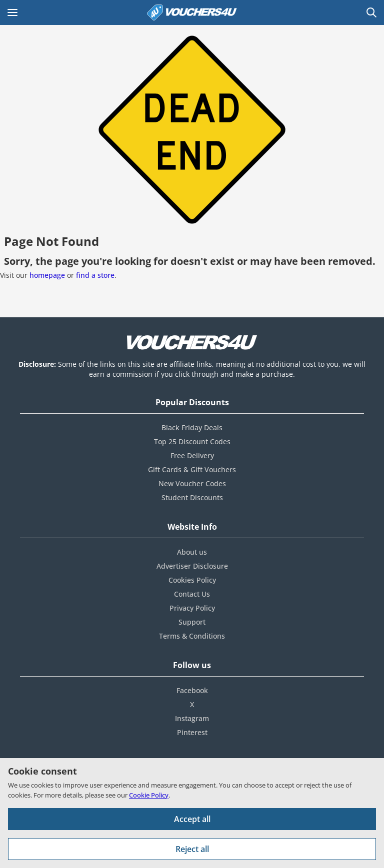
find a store (95, 275)
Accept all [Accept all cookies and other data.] (192, 819)
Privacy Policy (192, 608)
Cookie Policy (149, 795)
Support (192, 622)
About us (192, 552)
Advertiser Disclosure (192, 566)
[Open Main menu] (12, 12)
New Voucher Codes (192, 483)
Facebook (192, 690)
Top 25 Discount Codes (192, 441)
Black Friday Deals (192, 428)
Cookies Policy (192, 580)
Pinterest (192, 732)
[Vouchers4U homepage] (192, 12)
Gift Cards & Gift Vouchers (192, 469)
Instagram (192, 718)
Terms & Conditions (192, 636)
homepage (47, 275)
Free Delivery (192, 455)
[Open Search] (371, 12)
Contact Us (192, 594)
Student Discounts (192, 497)
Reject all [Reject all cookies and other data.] (192, 849)
